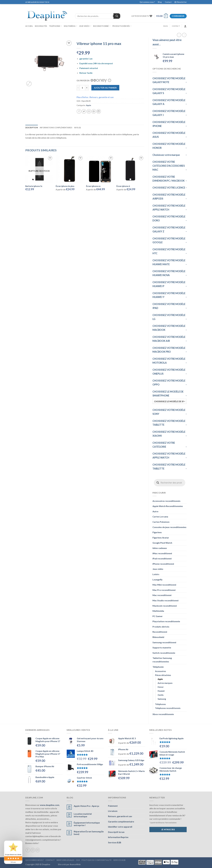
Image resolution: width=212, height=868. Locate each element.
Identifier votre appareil (120, 827)
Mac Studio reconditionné (166, 600)
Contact (168, 2)
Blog (160, 2)
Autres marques (165, 683)
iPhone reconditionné (163, 564)
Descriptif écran (116, 832)
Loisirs (156, 574)
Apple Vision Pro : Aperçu (86, 806)
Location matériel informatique (83, 815)
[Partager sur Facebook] (79, 111)
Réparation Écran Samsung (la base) (89, 833)
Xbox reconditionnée (163, 714)
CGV (78, 860)
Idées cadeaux (160, 548)
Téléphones (160, 704)
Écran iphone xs (93, 186)
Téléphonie (55, 26)
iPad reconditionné (162, 558)
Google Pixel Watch (162, 543)
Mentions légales (65, 860)
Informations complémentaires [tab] (56, 128)
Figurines (157, 532)
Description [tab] (32, 128)
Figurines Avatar (161, 538)
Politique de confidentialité (97, 860)
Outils (161, 695)
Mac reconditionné (162, 595)
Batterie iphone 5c (34, 186)
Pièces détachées (163, 675)
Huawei (161, 691)
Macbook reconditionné (165, 606)
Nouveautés (41, 26)
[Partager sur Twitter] (84, 111)
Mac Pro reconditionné (164, 590)
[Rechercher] (117, 16)
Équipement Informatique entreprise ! (87, 824)
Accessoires (160, 671)
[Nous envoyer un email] (38, 850)
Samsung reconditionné (164, 642)
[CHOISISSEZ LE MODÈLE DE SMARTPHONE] (170, 401)
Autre (155, 511)
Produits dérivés (122, 26)
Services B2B (115, 842)
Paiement (113, 806)
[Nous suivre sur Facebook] (28, 850)
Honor (161, 687)
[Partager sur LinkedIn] (99, 111)
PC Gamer (158, 616)
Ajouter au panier (105, 88)
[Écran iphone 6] (130, 169)
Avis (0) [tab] (77, 128)
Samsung (162, 699)
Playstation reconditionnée (166, 621)
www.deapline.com (50, 805)
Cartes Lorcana (160, 517)
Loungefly (158, 580)
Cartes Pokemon (161, 522)
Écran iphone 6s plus (65, 186)
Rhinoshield (158, 637)
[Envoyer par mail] (89, 111)
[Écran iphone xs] (100, 169)
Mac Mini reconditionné (164, 585)
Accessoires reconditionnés (166, 501)
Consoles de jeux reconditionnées (169, 527)
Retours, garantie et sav (120, 816)
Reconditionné (102, 26)
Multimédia (70, 26)
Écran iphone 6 (123, 186)
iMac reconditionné (162, 553)
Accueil (29, 26)
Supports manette (162, 648)
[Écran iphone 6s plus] (70, 169)
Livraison (113, 811)
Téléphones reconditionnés (168, 708)
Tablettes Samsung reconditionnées (162, 660)
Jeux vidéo (85, 26)
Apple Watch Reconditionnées (168, 506)
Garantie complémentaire (121, 822)
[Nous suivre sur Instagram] (33, 850)
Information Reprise (118, 837)
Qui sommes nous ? (147, 2)
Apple (160, 679)
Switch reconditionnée (164, 653)
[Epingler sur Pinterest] (94, 111)
